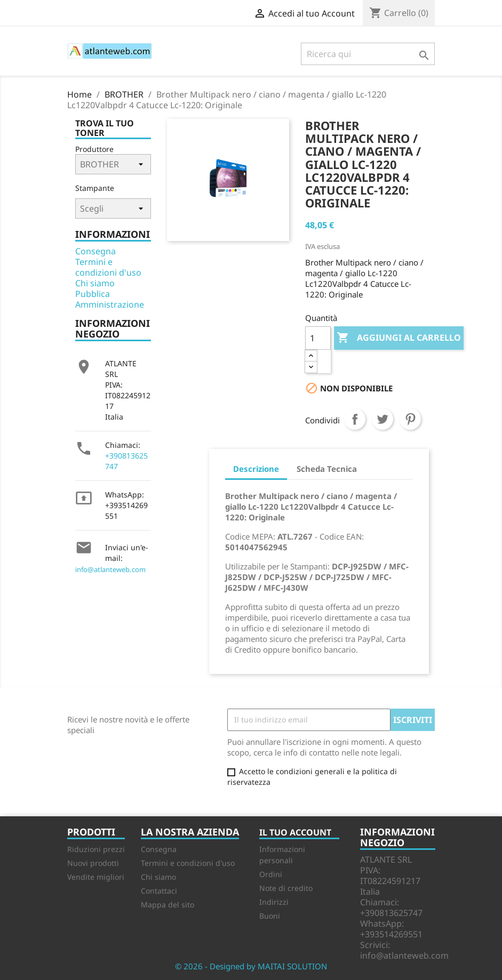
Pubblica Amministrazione (110, 299)
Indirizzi (274, 902)
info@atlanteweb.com (110, 569)
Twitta (383, 419)
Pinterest (410, 419)
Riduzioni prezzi (96, 849)
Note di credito (286, 888)
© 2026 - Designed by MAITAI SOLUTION (251, 966)
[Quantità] (318, 338)
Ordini (271, 874)
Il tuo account (295, 832)
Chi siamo (95, 283)
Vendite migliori (96, 877)
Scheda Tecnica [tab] (327, 469)
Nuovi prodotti (93, 863)
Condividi (355, 419)
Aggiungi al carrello (399, 338)
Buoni (270, 916)
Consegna (95, 251)
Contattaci (159, 891)
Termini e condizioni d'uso (108, 267)
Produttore (94, 149)
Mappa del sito (168, 905)
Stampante (95, 188)
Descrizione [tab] (256, 469)
